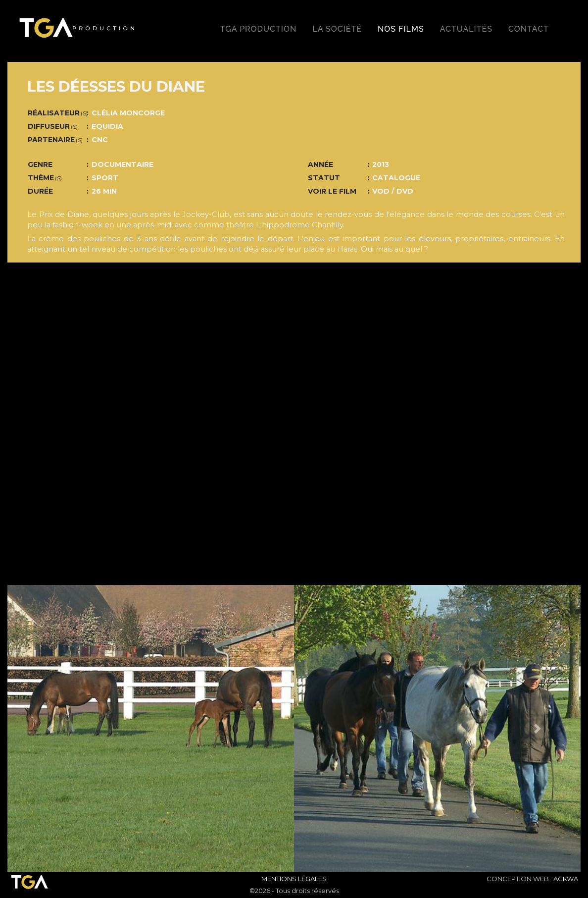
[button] (50, 728)
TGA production (258, 29)
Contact (529, 29)
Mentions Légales (294, 879)
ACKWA (566, 879)
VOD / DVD (393, 191)
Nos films (401, 29)
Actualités (466, 29)
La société (337, 29)
